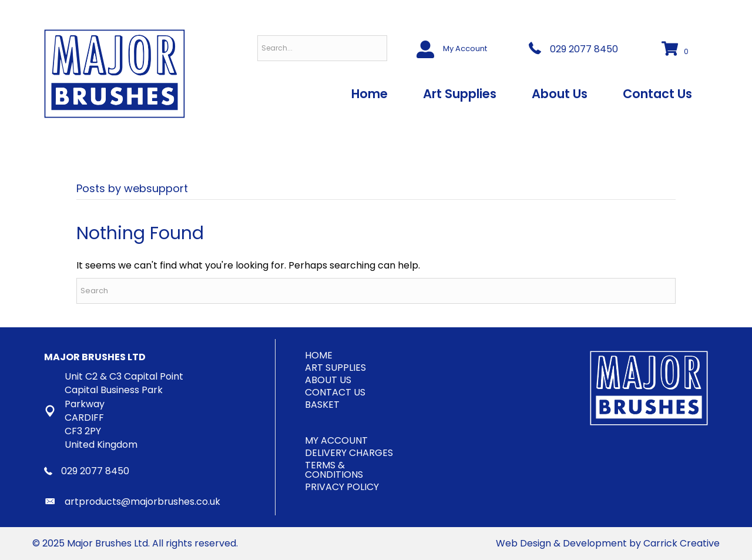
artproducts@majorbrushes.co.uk (142, 502)
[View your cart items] (677, 49)
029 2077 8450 (584, 49)
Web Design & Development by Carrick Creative (608, 543)
